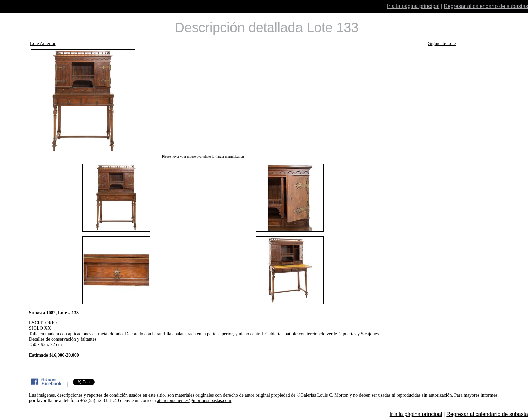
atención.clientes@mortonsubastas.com (194, 400)
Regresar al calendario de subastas (486, 6)
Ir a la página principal (413, 6)
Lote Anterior (43, 43)
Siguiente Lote (442, 43)
